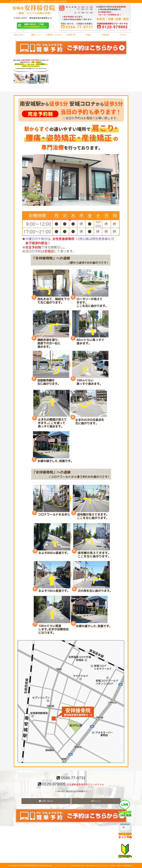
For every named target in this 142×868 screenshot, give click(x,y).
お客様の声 (71, 35)
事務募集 (106, 35)
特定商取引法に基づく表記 (80, 866)
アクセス (123, 35)
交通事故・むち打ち (54, 35)
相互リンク (96, 801)
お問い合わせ (46, 801)
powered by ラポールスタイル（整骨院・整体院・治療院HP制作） (112, 866)
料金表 (88, 35)
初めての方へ (19, 35)
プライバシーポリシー (62, 866)
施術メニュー (36, 35)
